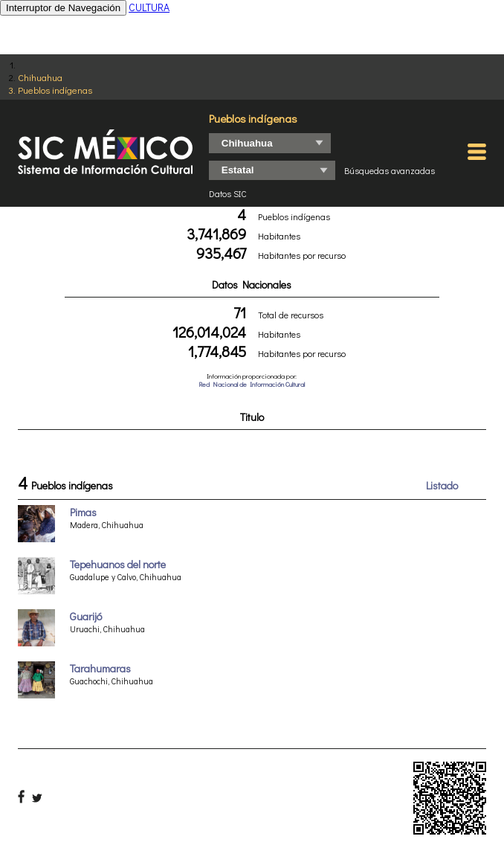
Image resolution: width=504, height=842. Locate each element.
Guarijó (86, 616)
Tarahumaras (100, 668)
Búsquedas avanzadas (390, 170)
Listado (442, 485)
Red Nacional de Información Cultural (252, 384)
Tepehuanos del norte (118, 564)
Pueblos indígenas (55, 90)
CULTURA (149, 7)
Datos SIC (228, 193)
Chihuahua (40, 77)
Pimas (83, 512)
